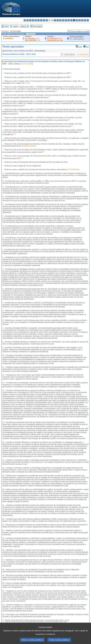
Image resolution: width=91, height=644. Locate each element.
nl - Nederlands (69, 20)
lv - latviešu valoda (58, 20)
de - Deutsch (36, 20)
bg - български (25, 20)
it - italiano (55, 20)
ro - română (77, 20)
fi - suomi (85, 20)
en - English (44, 20)
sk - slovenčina (80, 20)
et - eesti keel (38, 20)
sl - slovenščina (82, 20)
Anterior (15, 26)
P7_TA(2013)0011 (77, 39)
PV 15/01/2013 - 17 (32, 39)
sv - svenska (88, 20)
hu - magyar (63, 20)
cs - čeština (30, 20)
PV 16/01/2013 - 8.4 (54, 39)
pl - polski (71, 20)
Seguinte (23, 26)
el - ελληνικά (41, 20)
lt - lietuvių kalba (60, 20)
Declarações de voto (55, 40)
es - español (27, 20)
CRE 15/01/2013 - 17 (33, 40)
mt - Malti (66, 20)
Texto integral (37, 26)
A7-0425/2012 (8, 39)
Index (6, 26)
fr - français (47, 20)
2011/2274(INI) (16, 31)
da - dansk (33, 20)
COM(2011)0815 (29, 146)
